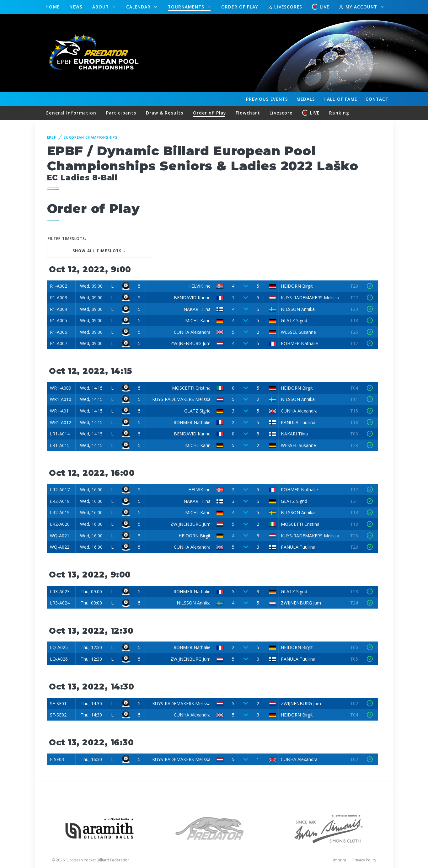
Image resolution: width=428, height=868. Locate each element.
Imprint (340, 860)
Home (52, 7)
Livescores (285, 7)
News (76, 7)
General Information (71, 113)
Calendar (139, 7)
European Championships (91, 137)
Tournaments (187, 7)
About (102, 7)
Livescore (281, 113)
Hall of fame (340, 99)
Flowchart (248, 113)
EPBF (52, 137)
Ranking (339, 113)
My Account (359, 7)
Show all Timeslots (97, 251)
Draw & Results (165, 113)
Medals (306, 99)
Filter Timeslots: (67, 239)
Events (267, 99)
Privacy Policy (364, 860)
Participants (121, 113)
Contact (377, 99)
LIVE (321, 7)
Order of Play (240, 7)
